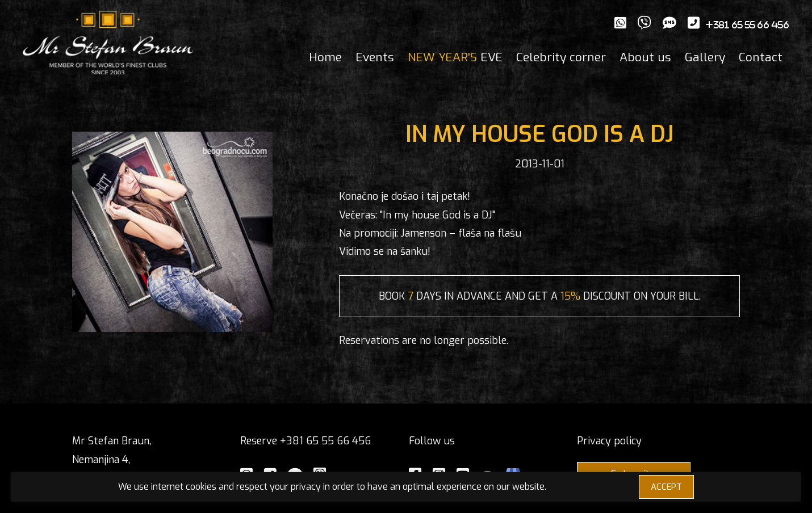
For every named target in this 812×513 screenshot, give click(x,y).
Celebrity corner (561, 57)
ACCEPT (666, 487)
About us (645, 57)
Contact (761, 57)
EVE (455, 57)
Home (325, 57)
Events (375, 57)
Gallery (705, 57)
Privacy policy (609, 441)
